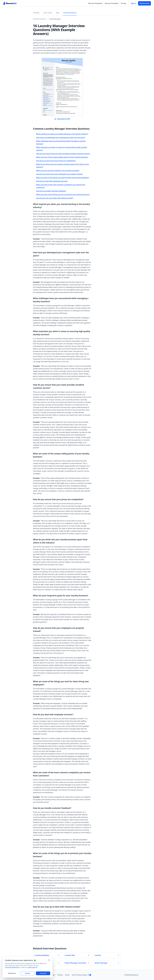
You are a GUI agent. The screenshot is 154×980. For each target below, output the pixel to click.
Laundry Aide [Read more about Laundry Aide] (77, 955)
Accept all (43, 973)
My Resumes (144, 3)
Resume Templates (95, 3)
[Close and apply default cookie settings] (49, 960)
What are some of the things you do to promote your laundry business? (63, 195)
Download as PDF (62, 119)
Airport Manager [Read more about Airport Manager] (107, 963)
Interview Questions (70, 13)
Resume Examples (112, 3)
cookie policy (32, 967)
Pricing (123, 3)
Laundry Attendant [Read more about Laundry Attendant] (47, 955)
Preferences (12, 973)
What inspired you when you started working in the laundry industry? (62, 134)
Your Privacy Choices (82, 975)
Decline (28, 973)
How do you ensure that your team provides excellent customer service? (63, 154)
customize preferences (12, 967)
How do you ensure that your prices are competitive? (56, 161)
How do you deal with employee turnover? (52, 181)
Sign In (133, 3)
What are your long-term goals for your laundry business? (58, 171)
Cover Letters (48, 13)
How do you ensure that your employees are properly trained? (59, 174)
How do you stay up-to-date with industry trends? (55, 198)
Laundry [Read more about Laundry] (107, 955)
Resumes (36, 13)
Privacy (60, 975)
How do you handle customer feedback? (51, 191)
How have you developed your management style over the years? (61, 138)
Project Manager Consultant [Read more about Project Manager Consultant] (77, 963)
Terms (67, 975)
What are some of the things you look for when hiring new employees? (63, 178)
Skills (58, 13)
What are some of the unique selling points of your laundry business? (62, 157)
